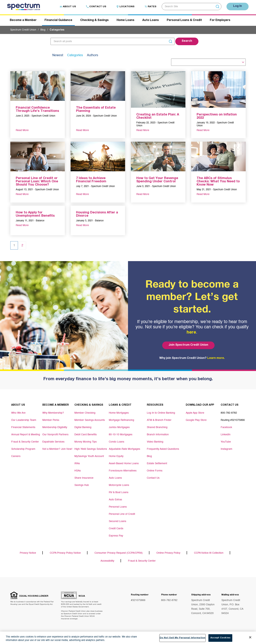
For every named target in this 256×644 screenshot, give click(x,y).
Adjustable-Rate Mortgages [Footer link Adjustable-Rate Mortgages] (124, 449)
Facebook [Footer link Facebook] (226, 427)
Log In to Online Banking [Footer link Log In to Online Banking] (161, 413)
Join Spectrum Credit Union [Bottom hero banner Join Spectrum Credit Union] (188, 345)
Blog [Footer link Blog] (149, 456)
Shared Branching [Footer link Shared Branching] (157, 427)
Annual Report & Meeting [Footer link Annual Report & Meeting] (26, 435)
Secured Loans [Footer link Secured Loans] (117, 521)
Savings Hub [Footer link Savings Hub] (82, 485)
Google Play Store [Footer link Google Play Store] (196, 420)
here (191, 333)
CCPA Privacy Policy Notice (65, 553)
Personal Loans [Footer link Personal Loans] (118, 507)
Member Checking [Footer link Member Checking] (85, 413)
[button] (187, 41)
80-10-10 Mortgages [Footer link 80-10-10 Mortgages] (121, 435)
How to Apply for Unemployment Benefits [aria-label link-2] (35, 214)
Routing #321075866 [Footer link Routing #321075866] (233, 420)
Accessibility (107, 561)
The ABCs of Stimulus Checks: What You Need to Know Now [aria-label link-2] (218, 182)
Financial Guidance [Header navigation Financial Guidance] (58, 20)
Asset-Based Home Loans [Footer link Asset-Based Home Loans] (124, 463)
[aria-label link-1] (38, 86)
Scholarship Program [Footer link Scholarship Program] (23, 449)
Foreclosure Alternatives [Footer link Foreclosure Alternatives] (123, 471)
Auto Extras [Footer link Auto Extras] (115, 500)
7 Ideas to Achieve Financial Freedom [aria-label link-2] (91, 180)
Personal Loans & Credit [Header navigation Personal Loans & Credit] (184, 20)
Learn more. (216, 358)
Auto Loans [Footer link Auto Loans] (115, 478)
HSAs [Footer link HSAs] (78, 471)
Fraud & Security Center (142, 561)
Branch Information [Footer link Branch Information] (158, 435)
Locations (125, 7)
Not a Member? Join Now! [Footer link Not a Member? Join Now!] (57, 449)
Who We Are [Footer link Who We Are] (18, 413)
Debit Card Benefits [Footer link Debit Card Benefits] (86, 435)
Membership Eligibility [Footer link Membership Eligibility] (55, 427)
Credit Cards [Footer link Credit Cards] (116, 529)
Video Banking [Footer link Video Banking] (155, 442)
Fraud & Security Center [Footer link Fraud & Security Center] (25, 442)
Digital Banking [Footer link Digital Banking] (83, 427)
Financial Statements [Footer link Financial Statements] (23, 427)
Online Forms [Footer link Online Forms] (155, 471)
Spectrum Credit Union (23, 30)
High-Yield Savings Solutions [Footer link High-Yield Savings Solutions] (91, 449)
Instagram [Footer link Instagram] (226, 449)
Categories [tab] (75, 55)
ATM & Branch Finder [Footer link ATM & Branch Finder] (159, 420)
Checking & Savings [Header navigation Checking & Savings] (94, 20)
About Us (68, 7)
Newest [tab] (58, 55)
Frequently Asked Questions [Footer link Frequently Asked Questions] (163, 449)
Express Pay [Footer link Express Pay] (116, 536)
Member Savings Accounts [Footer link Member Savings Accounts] (90, 420)
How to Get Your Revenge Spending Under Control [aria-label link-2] (157, 180)
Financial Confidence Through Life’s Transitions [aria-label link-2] (37, 110)
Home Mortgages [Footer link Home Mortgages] (119, 413)
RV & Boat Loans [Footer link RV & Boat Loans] (119, 492)
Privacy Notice (28, 553)
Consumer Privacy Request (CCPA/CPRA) (119, 553)
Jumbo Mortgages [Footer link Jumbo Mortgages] (119, 427)
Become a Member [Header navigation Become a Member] (23, 20)
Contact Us (96, 7)
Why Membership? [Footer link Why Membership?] (53, 413)
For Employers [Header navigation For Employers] (220, 20)
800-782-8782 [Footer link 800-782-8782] (229, 413)
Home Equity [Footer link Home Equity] (116, 456)
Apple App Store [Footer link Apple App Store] (195, 413)
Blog (43, 30)
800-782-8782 (169, 600)
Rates (150, 7)
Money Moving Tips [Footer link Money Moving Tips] (86, 442)
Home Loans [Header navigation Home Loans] (125, 20)
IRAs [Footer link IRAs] (77, 463)
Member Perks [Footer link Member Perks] (51, 420)
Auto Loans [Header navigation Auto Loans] (151, 20)
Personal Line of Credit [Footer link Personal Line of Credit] (122, 514)
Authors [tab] (93, 55)
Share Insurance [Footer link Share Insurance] (84, 478)
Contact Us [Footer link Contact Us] (153, 478)
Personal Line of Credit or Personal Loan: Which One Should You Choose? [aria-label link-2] (37, 182)
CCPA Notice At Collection (209, 553)
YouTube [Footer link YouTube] (226, 442)
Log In (238, 6)
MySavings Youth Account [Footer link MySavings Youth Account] (89, 456)
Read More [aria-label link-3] (22, 130)
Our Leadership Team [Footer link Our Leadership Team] (24, 420)
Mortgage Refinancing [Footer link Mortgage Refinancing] (121, 420)
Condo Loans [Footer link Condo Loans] (117, 442)
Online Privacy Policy (168, 553)
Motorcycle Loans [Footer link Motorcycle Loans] (119, 485)
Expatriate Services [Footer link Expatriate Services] (53, 442)
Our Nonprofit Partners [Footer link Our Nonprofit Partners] (55, 435)
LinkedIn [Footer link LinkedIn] (226, 435)
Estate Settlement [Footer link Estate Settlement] (157, 463)
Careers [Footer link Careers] (16, 456)
